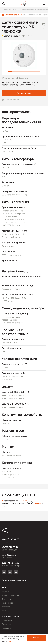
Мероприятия (8, 591)
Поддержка (7, 628)
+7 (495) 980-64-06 (10, 539)
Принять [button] (37, 638)
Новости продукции (10, 595)
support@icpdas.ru (10, 563)
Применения (7, 603)
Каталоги (6, 607)
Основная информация (13, 15)
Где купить (6, 624)
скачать (24, 501)
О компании (7, 620)
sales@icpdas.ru (9, 555)
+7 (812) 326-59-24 (10, 547)
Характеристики (32, 15)
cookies (10, 641)
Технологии (7, 599)
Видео (5, 610)
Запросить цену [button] (24, 93)
